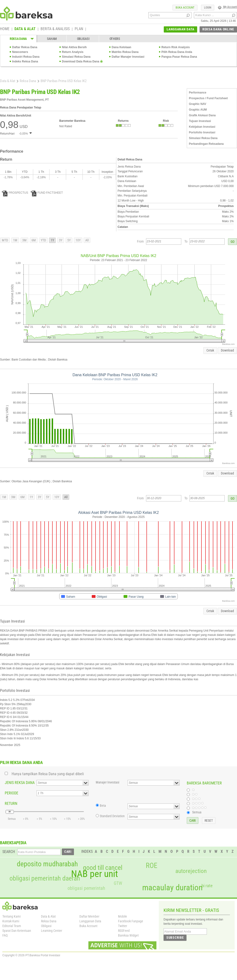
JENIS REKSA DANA (20, 783)
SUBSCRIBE (175, 938)
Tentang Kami (11, 916)
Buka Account (88, 926)
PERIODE (11, 793)
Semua (197, 812)
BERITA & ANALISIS (55, 29)
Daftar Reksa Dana (25, 47)
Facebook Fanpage (131, 921)
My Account (227, 7)
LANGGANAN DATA (180, 29)
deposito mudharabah (47, 864)
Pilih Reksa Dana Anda (177, 52)
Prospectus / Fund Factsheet (208, 98)
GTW (118, 883)
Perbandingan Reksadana (206, 144)
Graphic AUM (198, 110)
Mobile (123, 916)
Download (227, 350)
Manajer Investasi (107, 782)
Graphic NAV (198, 104)
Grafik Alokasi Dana (202, 115)
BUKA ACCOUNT (185, 8)
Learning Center (52, 931)
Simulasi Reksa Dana (76, 57)
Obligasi (46, 926)
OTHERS (115, 39)
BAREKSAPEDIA (13, 843)
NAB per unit (95, 874)
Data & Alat (8, 81)
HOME (5, 29)
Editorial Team (12, 926)
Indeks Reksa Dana (25, 61)
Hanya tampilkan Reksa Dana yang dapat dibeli (48, 774)
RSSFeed (124, 931)
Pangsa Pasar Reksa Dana (179, 57)
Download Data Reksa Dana (81, 61)
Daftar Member (89, 916)
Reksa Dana (28, 81)
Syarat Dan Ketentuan (17, 931)
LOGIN (208, 8)
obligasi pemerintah (86, 888)
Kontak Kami (11, 921)
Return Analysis (73, 52)
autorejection (191, 871)
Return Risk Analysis (176, 47)
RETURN (11, 804)
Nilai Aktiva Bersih (74, 47)
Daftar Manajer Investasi (128, 57)
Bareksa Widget (128, 935)
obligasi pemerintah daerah (45, 878)
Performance (198, 93)
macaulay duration (172, 888)
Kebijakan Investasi (202, 127)
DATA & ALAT (25, 29)
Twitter (123, 926)
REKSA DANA (18, 39)
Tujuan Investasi (200, 121)
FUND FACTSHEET (47, 193)
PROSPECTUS (15, 193)
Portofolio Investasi (202, 132)
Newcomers (20, 52)
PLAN (79, 29)
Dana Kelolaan (121, 47)
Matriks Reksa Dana (125, 52)
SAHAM (52, 39)
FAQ (5, 935)
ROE (152, 866)
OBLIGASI (83, 39)
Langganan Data (90, 921)
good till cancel (103, 868)
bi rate (207, 886)
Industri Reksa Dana (26, 57)
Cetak (210, 350)
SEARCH (9, 852)
